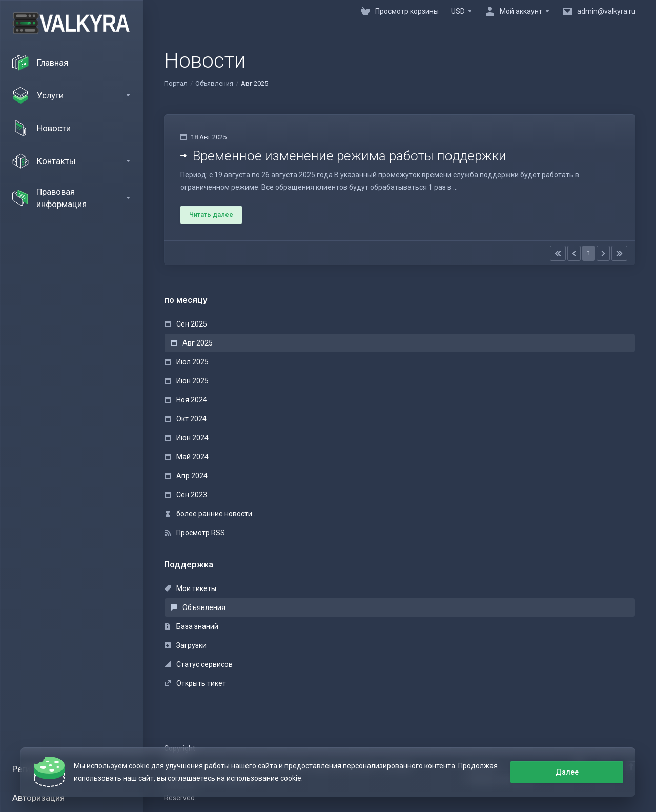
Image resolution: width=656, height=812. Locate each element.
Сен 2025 (186, 324)
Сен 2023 (186, 495)
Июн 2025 (187, 381)
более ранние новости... (211, 514)
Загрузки (186, 645)
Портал (176, 83)
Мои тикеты (190, 588)
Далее (567, 772)
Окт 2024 (186, 419)
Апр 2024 (186, 476)
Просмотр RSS (195, 533)
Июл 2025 (187, 362)
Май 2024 (187, 457)
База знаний (191, 626)
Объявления (214, 83)
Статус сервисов (199, 664)
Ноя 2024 (186, 400)
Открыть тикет (195, 683)
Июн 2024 (187, 438)
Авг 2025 (192, 343)
